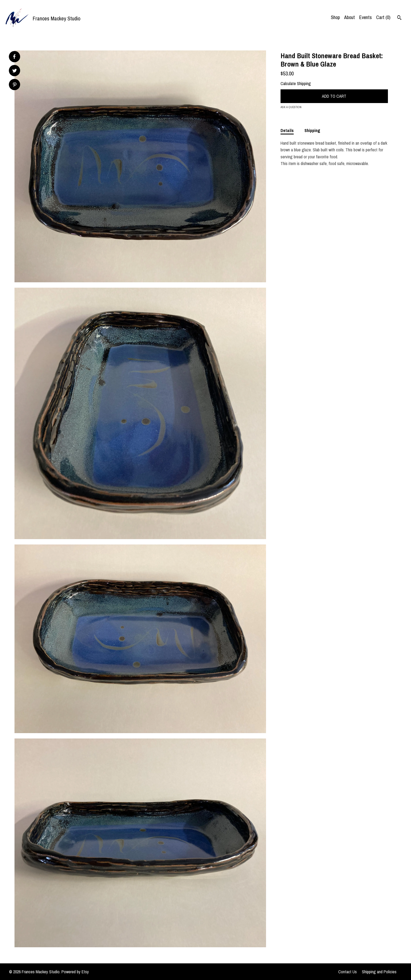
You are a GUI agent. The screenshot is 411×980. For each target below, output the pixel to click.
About (350, 17)
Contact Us (348, 972)
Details (287, 130)
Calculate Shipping (296, 83)
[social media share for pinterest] (15, 85)
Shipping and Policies (379, 972)
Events (365, 17)
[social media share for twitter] (15, 71)
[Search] (399, 18)
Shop (335, 17)
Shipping (312, 130)
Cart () (383, 17)
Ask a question (291, 107)
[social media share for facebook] (14, 57)
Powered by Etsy (75, 972)
